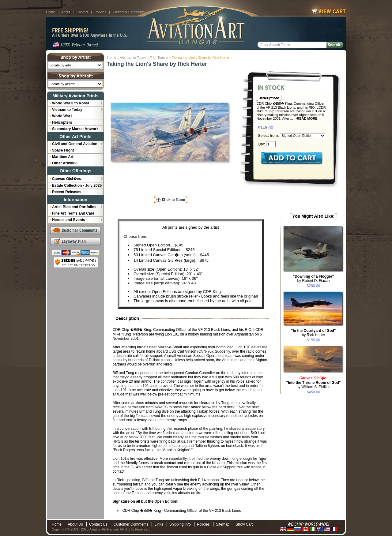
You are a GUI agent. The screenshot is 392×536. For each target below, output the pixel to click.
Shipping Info (180, 524)
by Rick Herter (313, 333)
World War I (62, 116)
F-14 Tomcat (159, 58)
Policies (100, 12)
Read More (307, 118)
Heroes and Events (69, 220)
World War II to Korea (71, 103)
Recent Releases (67, 192)
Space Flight (63, 150)
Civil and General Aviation (75, 144)
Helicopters (62, 122)
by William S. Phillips (313, 382)
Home (50, 12)
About (66, 12)
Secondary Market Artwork (75, 129)
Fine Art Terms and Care (73, 213)
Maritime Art (63, 157)
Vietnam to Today (133, 58)
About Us (75, 524)
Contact (82, 12)
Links (159, 524)
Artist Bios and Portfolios (74, 207)
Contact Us (98, 524)
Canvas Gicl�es (66, 179)
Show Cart (244, 524)
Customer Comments (129, 12)
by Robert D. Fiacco (313, 279)
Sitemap (223, 524)
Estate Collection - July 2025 (77, 186)
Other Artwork (64, 163)
